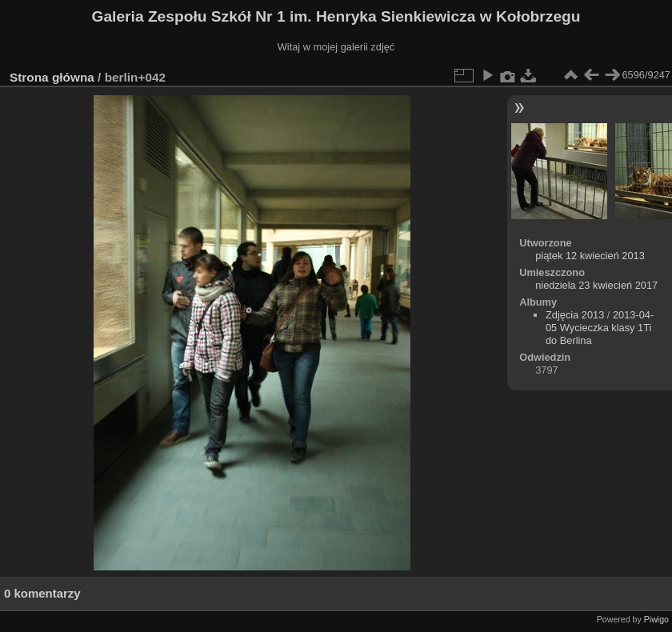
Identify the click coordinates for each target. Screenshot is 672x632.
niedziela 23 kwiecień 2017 (596, 285)
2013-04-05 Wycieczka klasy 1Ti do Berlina (600, 328)
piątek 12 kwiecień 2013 (590, 256)
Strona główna (52, 77)
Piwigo (656, 619)
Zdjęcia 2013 (575, 315)
